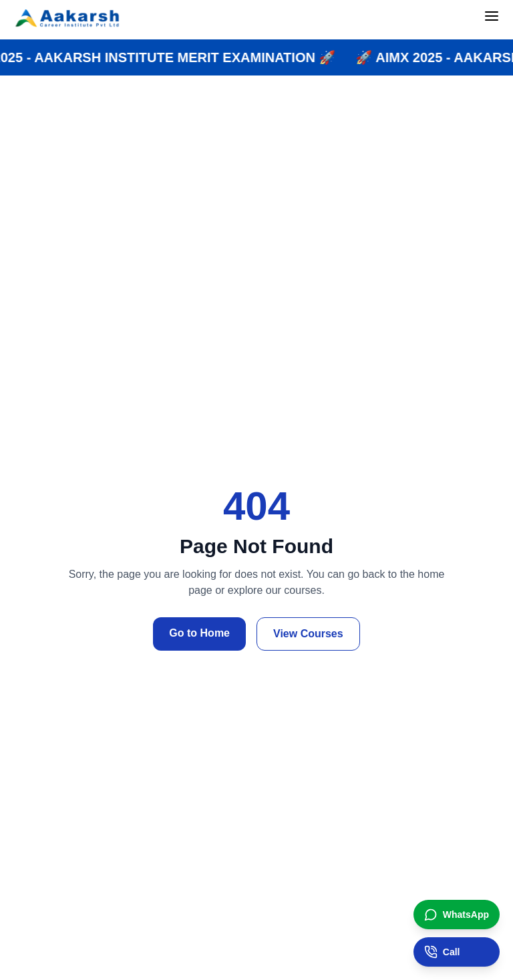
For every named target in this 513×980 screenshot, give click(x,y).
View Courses (308, 634)
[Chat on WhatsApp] (457, 915)
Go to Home (199, 633)
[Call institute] (457, 952)
